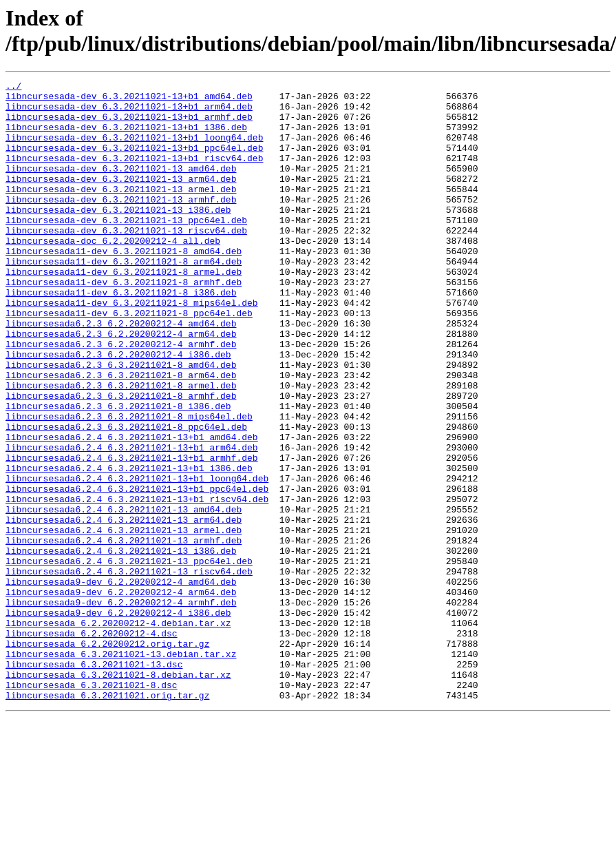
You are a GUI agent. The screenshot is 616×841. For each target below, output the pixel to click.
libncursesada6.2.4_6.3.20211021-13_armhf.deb (124, 633)
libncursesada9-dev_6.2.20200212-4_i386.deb (118, 720)
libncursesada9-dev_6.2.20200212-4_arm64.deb (121, 695)
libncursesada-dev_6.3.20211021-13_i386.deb (118, 236)
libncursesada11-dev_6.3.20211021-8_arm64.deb (124, 298)
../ (13, 87)
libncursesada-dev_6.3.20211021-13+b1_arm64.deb (129, 112)
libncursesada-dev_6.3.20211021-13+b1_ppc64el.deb (134, 162)
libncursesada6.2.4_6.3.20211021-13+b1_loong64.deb (137, 559)
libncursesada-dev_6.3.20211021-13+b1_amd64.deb (129, 100)
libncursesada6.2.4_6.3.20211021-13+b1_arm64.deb (132, 521)
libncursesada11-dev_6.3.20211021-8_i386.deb (121, 335)
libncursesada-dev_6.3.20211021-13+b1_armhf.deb (129, 125)
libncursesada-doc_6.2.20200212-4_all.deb (113, 273)
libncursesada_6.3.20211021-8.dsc (92, 807)
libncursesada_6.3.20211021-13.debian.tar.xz (121, 769)
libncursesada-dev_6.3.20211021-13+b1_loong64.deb (134, 149)
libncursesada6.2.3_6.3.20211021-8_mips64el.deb (129, 484)
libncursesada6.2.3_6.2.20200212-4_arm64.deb (121, 385)
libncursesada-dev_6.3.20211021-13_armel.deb (121, 211)
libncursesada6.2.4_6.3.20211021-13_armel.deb (124, 621)
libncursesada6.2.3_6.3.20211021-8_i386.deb (118, 472)
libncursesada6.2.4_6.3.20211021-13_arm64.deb (124, 608)
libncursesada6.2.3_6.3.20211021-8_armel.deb (121, 447)
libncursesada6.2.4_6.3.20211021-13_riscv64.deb (129, 670)
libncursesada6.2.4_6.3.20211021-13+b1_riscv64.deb (137, 583)
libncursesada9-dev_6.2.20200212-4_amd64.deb (121, 683)
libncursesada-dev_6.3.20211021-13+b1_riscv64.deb (134, 174)
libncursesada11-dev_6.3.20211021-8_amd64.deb (124, 286)
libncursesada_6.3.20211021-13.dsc (94, 782)
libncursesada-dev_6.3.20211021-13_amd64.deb (121, 187)
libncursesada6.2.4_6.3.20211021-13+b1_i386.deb (129, 546)
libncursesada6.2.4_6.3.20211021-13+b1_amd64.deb (132, 509)
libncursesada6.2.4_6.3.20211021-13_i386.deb (121, 645)
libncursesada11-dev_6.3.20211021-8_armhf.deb (124, 323)
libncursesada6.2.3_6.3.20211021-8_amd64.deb (121, 422)
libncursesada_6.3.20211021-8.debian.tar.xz (118, 794)
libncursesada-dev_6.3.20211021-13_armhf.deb (121, 224)
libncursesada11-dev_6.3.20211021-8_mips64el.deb (132, 348)
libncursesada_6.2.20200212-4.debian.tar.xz (118, 732)
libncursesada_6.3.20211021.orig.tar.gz (107, 819)
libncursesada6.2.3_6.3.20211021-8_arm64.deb (121, 435)
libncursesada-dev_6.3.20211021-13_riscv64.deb (126, 261)
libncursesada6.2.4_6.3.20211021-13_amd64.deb (124, 596)
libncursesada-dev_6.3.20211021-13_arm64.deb (121, 199)
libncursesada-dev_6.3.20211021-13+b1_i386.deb (126, 137)
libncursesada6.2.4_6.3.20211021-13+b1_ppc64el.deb (137, 571)
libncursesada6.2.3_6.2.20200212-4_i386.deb (118, 410)
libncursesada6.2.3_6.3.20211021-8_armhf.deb (121, 459)
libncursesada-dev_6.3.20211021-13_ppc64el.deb (126, 249)
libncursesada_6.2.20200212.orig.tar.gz (107, 757)
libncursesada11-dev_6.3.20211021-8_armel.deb (124, 311)
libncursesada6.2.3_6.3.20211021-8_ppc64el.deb (126, 497)
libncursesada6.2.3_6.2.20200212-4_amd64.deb (121, 373)
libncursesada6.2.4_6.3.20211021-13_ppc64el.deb (129, 658)
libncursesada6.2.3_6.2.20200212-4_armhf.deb (121, 397)
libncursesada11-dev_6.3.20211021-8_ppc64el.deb (129, 360)
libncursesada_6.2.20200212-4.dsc (92, 745)
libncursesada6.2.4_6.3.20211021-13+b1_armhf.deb (132, 534)
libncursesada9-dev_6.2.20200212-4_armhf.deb (121, 707)
